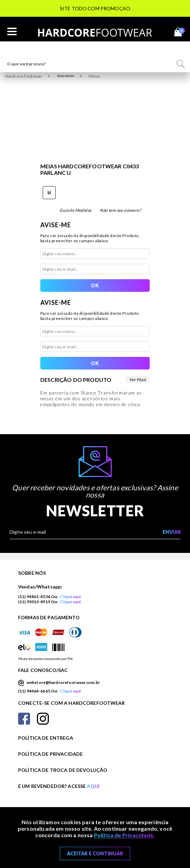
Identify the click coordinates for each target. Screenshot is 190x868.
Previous (5, 17)
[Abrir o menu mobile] (12, 32)
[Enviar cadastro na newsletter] (172, 532)
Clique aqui (70, 597)
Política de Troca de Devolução (63, 770)
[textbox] (95, 64)
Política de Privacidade (50, 754)
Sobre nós (32, 573)
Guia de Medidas (75, 210)
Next (185, 17)
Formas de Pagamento (49, 617)
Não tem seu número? (120, 210)
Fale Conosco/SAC (43, 670)
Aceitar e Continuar (95, 853)
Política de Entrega (46, 738)
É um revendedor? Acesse (59, 786)
